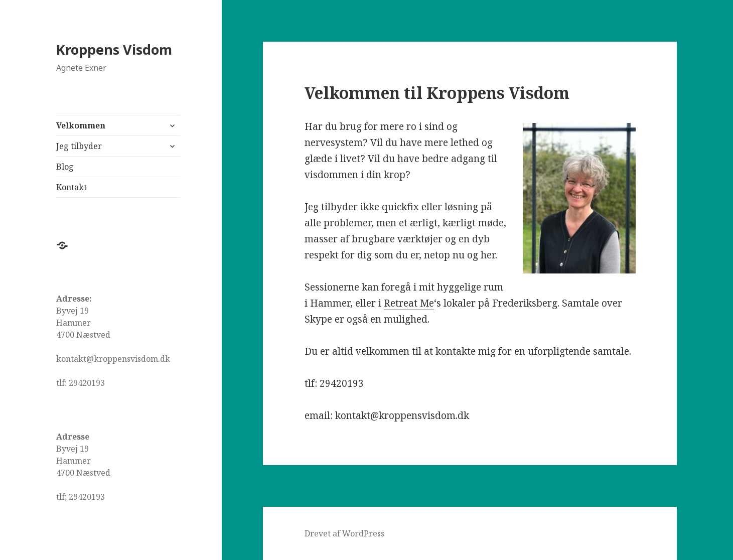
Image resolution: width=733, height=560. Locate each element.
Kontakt (71, 187)
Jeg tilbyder (79, 146)
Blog (65, 167)
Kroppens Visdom (114, 49)
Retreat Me (409, 303)
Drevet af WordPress (344, 533)
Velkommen (81, 125)
